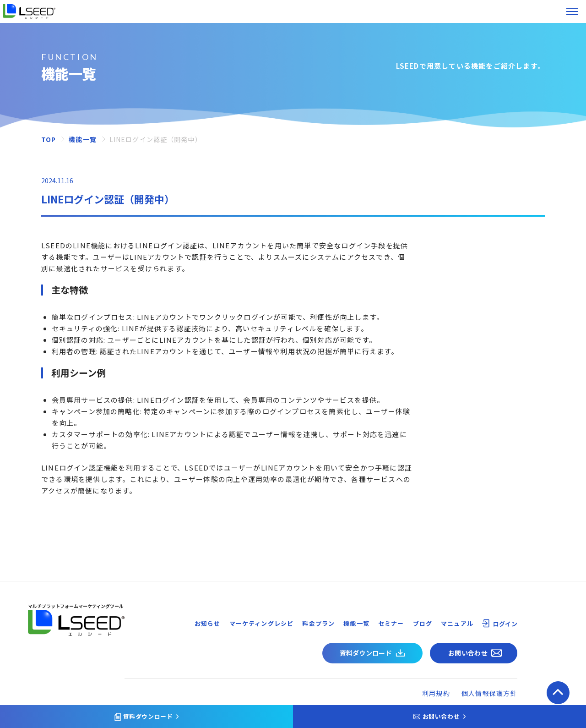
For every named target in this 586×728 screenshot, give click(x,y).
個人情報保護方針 (489, 693)
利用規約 (436, 693)
